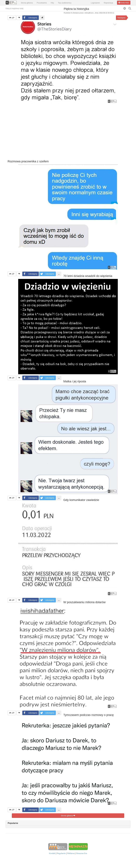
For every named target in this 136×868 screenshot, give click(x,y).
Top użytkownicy (65, 3)
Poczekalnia (42, 3)
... (59, 274)
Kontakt (52, 853)
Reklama (71, 853)
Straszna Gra (82, 853)
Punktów (68, 13)
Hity (52, 3)
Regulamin (61, 853)
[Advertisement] (68, 132)
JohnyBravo (89, 13)
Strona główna (27, 3)
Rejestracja (108, 3)
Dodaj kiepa (124, 3)
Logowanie (95, 3)
